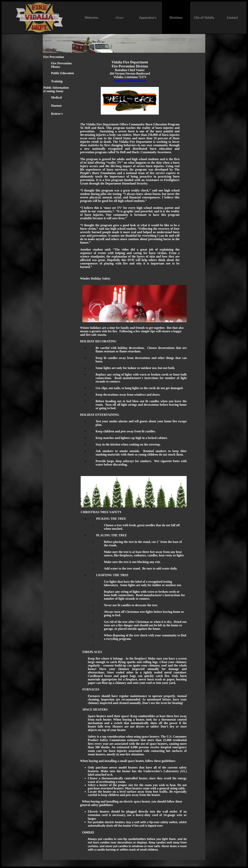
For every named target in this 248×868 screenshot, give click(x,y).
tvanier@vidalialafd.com (130, 80)
